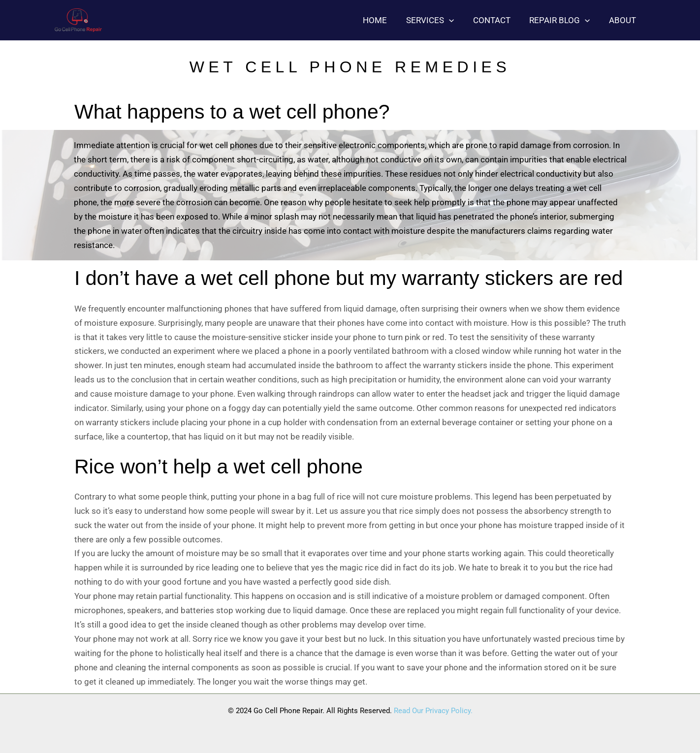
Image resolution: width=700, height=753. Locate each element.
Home (385, 20)
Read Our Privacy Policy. (433, 711)
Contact (497, 20)
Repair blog (563, 20)
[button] (457, 20)
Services (438, 20)
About (623, 20)
